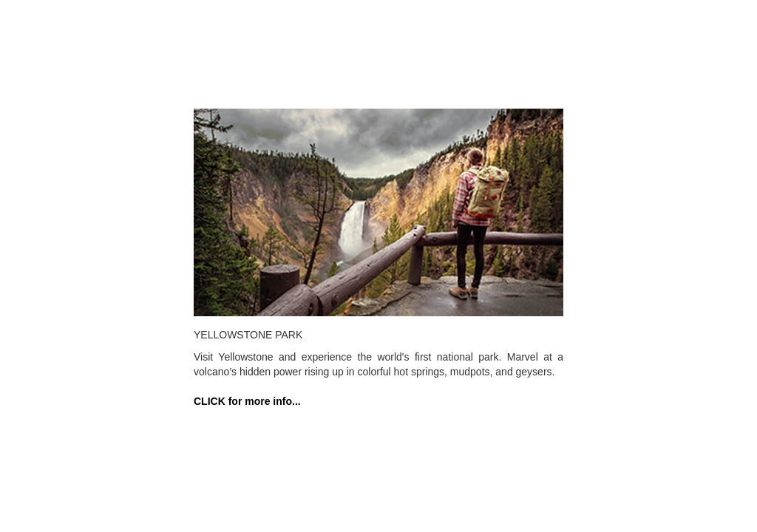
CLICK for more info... (247, 401)
